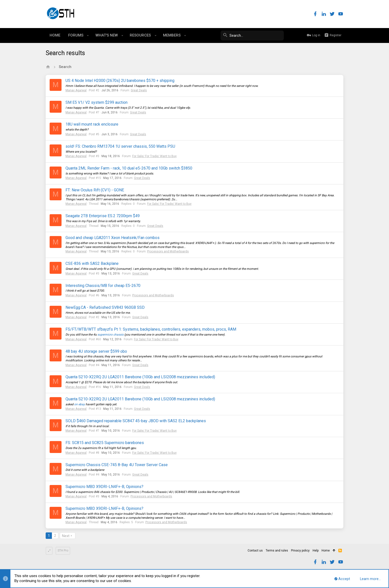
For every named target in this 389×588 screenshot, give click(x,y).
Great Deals (139, 90)
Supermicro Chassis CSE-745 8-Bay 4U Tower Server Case (117, 465)
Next (66, 536)
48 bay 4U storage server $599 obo (96, 351)
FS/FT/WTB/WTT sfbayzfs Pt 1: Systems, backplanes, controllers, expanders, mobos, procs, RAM (151, 329)
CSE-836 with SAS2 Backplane (92, 263)
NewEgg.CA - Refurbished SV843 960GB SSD (105, 307)
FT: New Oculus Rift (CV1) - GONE (95, 190)
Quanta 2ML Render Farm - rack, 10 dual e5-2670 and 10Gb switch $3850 (129, 168)
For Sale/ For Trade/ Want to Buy (154, 156)
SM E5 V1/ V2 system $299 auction (97, 102)
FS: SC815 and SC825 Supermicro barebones (105, 443)
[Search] (247, 35)
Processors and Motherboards (168, 251)
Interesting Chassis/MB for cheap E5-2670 (103, 286)
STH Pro (63, 551)
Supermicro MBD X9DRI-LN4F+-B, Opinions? (104, 487)
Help (316, 551)
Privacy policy (300, 551)
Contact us (255, 551)
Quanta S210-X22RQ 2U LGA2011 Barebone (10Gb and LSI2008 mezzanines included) (140, 377)
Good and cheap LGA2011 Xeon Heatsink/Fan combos (113, 238)
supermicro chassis (111, 335)
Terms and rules (277, 551)
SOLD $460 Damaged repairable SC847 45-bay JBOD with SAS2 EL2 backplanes (136, 421)
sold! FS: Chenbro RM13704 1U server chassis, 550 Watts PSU (120, 146)
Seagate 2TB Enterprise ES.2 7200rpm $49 (103, 216)
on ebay (80, 404)
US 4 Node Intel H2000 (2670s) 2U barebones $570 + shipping (120, 81)
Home (326, 551)
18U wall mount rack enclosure (92, 124)
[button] (88, 35)
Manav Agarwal (76, 90)
